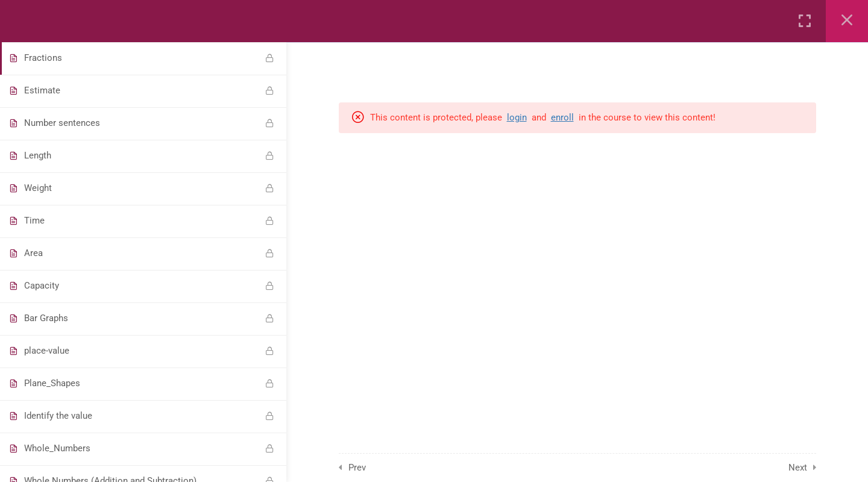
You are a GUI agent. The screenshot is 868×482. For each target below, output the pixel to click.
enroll (562, 117)
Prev (357, 468)
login (517, 117)
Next (798, 468)
